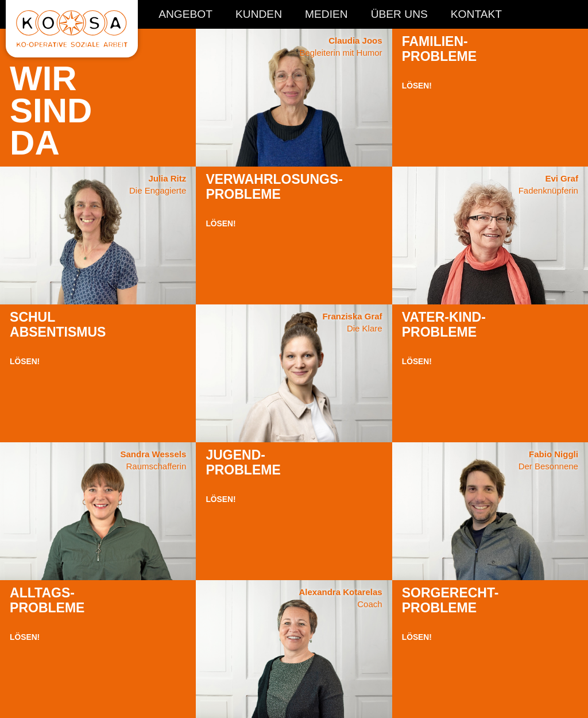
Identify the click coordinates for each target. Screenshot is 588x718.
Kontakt (476, 14)
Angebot (185, 14)
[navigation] (330, 19)
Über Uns (399, 14)
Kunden (259, 14)
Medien (326, 14)
